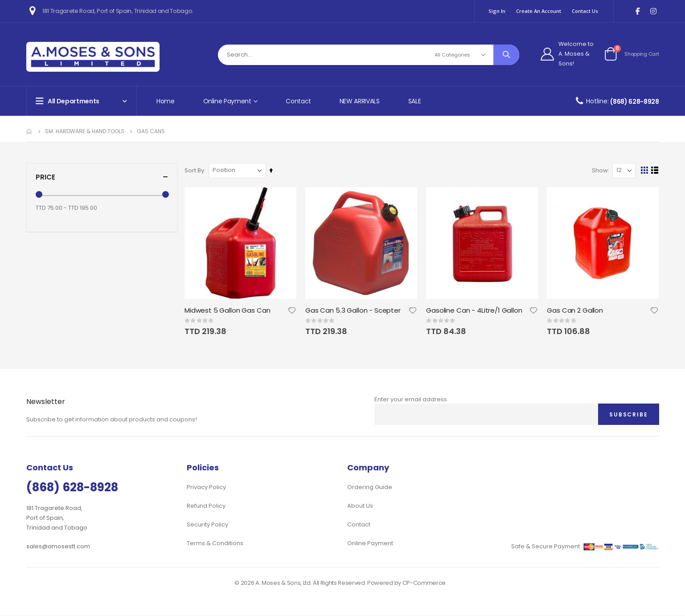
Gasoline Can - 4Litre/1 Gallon (476, 310)
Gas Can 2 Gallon (576, 310)
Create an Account (539, 11)
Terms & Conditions (215, 544)
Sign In (497, 11)
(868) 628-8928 (634, 102)
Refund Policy (206, 506)
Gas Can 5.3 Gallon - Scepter (355, 310)
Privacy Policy (206, 487)
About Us (360, 506)
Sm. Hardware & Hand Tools (85, 131)
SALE (415, 101)
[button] (294, 310)
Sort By (197, 170)
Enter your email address (411, 399)
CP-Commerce (424, 583)
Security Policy (207, 525)
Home (166, 101)
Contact (298, 101)
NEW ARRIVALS (360, 101)
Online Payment (370, 544)
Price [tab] (102, 177)
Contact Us (585, 11)
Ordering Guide (370, 487)
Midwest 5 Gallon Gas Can (230, 310)
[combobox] (369, 55)
